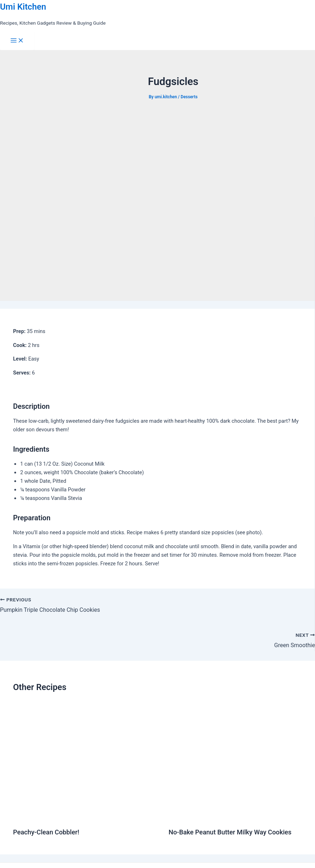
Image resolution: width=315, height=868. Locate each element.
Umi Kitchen (23, 7)
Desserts (189, 97)
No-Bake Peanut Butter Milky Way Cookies (230, 832)
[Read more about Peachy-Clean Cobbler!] (86, 816)
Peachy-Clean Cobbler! (46, 832)
